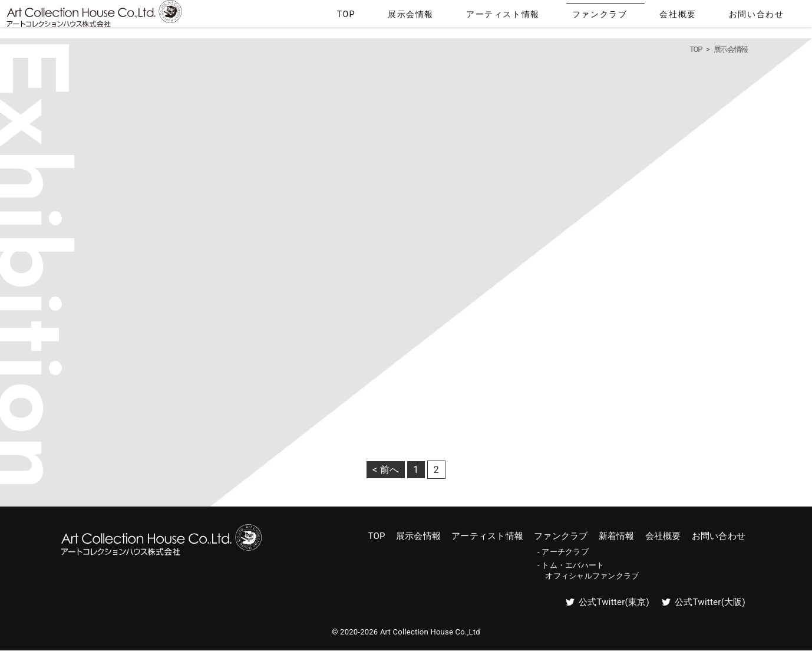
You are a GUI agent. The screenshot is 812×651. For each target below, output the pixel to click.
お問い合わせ (771, 17)
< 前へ (386, 470)
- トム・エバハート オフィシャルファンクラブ (588, 571)
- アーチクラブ (563, 552)
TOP (472, 17)
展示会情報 (516, 17)
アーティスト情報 (585, 17)
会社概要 (714, 17)
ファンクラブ (657, 17)
